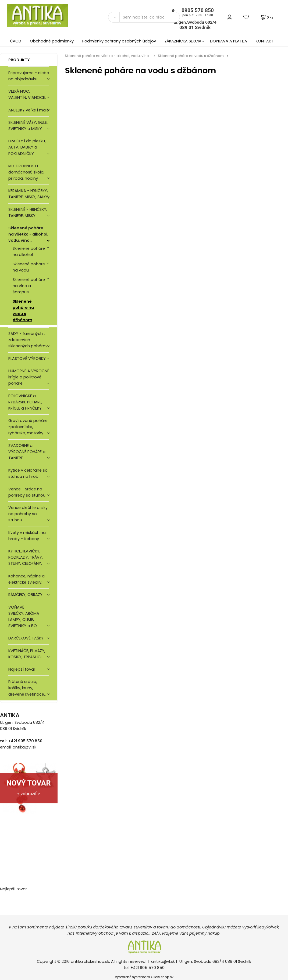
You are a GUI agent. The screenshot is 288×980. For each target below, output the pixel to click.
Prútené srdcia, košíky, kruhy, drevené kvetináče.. (27, 688)
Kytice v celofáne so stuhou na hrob (28, 473)
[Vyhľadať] (114, 17)
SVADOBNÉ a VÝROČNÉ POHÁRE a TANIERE (27, 452)
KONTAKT (265, 41)
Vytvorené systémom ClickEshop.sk (144, 977)
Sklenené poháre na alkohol (29, 252)
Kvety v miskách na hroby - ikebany (27, 536)
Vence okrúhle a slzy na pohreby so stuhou (28, 514)
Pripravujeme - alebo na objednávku (29, 76)
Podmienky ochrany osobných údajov (119, 41)
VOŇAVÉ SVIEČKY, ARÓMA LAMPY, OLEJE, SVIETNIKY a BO (24, 616)
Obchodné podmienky (52, 41)
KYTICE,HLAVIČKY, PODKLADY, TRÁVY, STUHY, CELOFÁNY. (26, 557)
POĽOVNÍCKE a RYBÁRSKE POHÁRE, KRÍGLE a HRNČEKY (25, 402)
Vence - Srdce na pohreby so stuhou (27, 492)
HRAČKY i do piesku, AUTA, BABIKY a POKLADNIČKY (27, 147)
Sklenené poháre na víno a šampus (29, 286)
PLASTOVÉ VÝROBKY (27, 359)
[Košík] (267, 17)
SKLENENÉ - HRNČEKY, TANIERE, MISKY (28, 213)
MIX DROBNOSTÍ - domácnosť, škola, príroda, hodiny (26, 172)
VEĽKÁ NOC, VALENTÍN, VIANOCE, (27, 94)
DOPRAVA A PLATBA (229, 41)
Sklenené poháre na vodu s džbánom (23, 311)
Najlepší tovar (22, 669)
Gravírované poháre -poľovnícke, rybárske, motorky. (28, 427)
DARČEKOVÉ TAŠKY (26, 638)
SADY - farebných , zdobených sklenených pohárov (29, 340)
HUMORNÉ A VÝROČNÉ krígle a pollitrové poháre (29, 377)
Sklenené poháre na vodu (29, 267)
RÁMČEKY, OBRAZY (25, 595)
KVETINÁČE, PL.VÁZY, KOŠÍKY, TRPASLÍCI (27, 654)
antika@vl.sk (163, 961)
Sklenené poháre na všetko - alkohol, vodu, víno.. (28, 234)
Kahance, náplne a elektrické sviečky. (26, 579)
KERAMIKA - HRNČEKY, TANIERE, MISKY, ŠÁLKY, (29, 194)
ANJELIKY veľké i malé (29, 110)
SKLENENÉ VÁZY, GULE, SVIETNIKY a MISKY (28, 126)
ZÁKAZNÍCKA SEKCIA (183, 41)
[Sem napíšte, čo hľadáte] (150, 17)
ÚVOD (16, 41)
